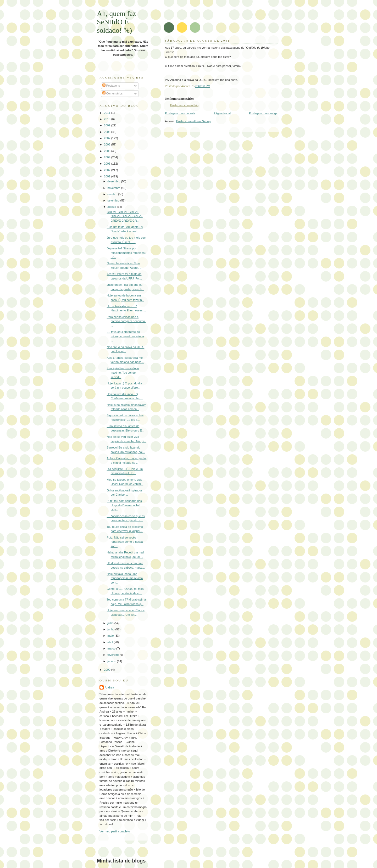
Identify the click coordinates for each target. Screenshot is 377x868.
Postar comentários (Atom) (193, 121)
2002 (108, 170)
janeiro (112, 661)
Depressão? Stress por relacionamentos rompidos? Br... (127, 253)
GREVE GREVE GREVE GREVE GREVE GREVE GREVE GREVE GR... (125, 216)
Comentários (113, 93)
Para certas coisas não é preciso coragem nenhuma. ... (126, 321)
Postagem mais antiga (263, 113)
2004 (108, 157)
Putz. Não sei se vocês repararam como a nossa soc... (125, 542)
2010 (108, 119)
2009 (108, 125)
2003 (108, 164)
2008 (108, 132)
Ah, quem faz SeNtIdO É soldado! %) (117, 22)
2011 (108, 113)
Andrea (109, 687)
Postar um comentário (184, 105)
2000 (108, 670)
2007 (108, 138)
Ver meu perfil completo (115, 831)
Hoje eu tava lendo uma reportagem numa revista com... (125, 578)
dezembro (114, 181)
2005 (108, 151)
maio (111, 636)
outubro (113, 194)
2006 (108, 144)
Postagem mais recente (180, 113)
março (112, 648)
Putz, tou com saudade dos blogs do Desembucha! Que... (124, 505)
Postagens (111, 86)
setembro (114, 200)
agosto (112, 207)
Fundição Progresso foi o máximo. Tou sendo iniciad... (123, 373)
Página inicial (222, 113)
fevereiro (113, 655)
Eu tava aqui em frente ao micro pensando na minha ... (125, 336)
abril (110, 642)
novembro (114, 188)
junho (111, 629)
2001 (108, 176)
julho (111, 623)
